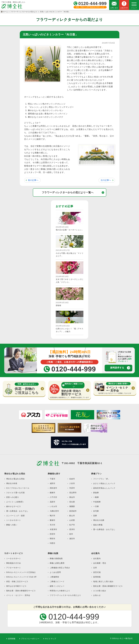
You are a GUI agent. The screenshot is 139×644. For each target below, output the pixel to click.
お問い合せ (114, 8)
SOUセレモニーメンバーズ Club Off (21, 577)
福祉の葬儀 (98, 525)
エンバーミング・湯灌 (15, 516)
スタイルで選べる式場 (15, 493)
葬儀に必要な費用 (57, 563)
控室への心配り (13, 497)
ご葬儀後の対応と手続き (60, 568)
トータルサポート (14, 520)
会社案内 (97, 558)
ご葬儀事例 (54, 577)
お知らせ (97, 595)
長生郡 (72, 502)
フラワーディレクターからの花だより (65, 595)
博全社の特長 (12, 483)
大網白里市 (54, 511)
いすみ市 (53, 506)
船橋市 (53, 493)
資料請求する (117, 368)
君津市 (72, 529)
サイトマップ (51, 639)
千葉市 (53, 479)
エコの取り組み (100, 591)
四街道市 (53, 488)
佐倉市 (72, 479)
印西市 (53, 543)
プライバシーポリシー (30, 639)
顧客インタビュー (57, 586)
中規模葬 (97, 502)
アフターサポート (14, 568)
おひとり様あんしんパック (104, 483)
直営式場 (97, 572)
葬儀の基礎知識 (56, 558)
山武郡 (72, 520)
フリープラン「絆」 (101, 479)
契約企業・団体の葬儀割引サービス (21, 591)
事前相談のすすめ (14, 563)
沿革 (95, 568)
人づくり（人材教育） (15, 502)
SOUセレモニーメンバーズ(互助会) (21, 572)
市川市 (53, 525)
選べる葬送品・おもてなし (17, 511)
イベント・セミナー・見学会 (18, 595)
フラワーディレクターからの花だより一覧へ (68, 192)
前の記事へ (33, 180)
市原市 (72, 488)
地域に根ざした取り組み (103, 581)
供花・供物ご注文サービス (17, 581)
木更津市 (53, 529)
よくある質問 (55, 572)
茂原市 (53, 502)
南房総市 (73, 511)
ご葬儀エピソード (57, 581)
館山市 (72, 516)
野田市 (53, 539)
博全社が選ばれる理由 (15, 479)
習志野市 (73, 493)
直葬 (95, 516)
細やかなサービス (14, 506)
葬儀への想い (12, 525)
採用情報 (97, 577)
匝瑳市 (53, 534)
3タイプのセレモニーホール (18, 488)
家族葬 (96, 493)
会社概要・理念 (100, 563)
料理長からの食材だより (60, 591)
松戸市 (72, 525)
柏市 (71, 534)
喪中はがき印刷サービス (16, 586)
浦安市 (72, 539)
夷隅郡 (72, 506)
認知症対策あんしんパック (104, 488)
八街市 (72, 483)
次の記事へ (106, 180)
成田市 (53, 483)
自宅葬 (96, 511)
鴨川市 (53, 516)
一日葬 (96, 506)
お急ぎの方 (124, 8)
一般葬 (96, 497)
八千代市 (53, 497)
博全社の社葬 (99, 520)
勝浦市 (53, 520)
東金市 (72, 497)
